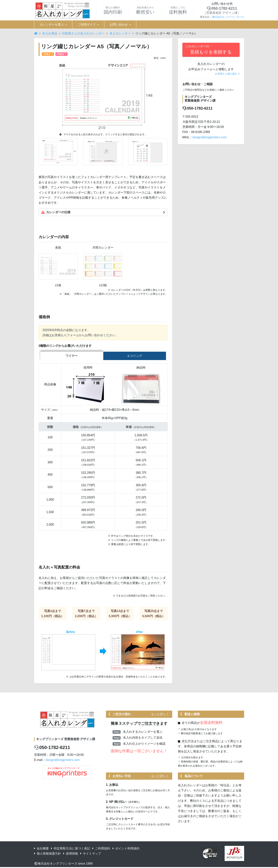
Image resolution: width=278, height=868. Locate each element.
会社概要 (41, 849)
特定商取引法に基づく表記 (71, 849)
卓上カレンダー (120, 33)
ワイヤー (72, 357)
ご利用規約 (101, 849)
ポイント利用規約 (126, 849)
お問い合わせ (119, 24)
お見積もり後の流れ (227, 74)
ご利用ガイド (87, 24)
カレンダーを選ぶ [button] (52, 24)
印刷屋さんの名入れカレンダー (83, 33)
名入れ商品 (50, 33)
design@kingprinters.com (210, 137)
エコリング (135, 357)
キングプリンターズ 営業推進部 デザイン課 (66, 740)
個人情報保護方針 (48, 854)
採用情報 (71, 854)
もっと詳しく (160, 715)
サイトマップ (91, 854)
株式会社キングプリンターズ (228, 17)
